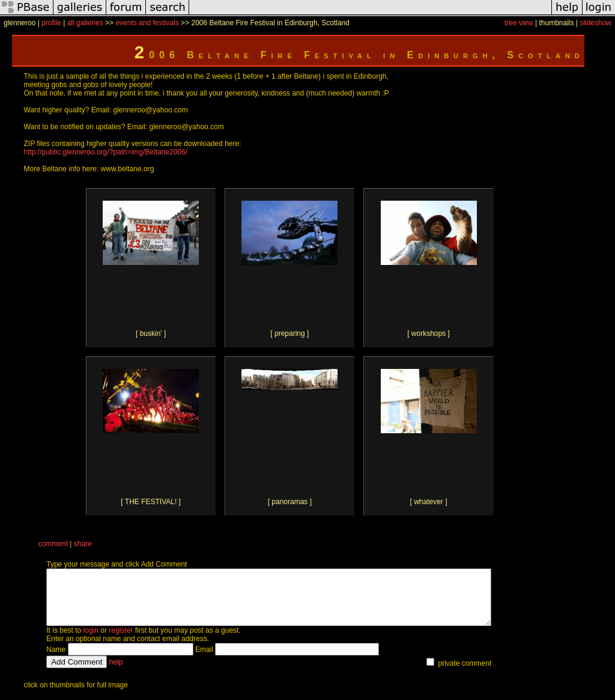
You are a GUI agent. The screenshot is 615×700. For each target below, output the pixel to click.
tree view (519, 23)
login (91, 641)
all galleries (85, 23)
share (83, 544)
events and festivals (147, 23)
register (121, 641)
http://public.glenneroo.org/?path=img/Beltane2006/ (106, 152)
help (116, 673)
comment (53, 544)
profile (51, 23)
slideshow (595, 23)
